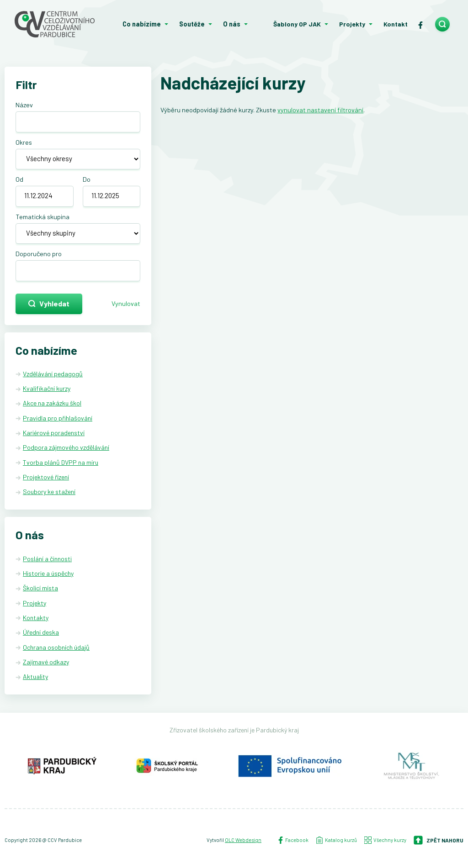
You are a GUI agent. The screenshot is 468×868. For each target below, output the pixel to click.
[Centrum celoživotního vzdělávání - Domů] (58, 24)
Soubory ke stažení (49, 492)
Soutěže (192, 24)
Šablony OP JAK (297, 24)
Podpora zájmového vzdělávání (66, 447)
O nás (232, 24)
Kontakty (36, 618)
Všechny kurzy (385, 840)
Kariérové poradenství (54, 433)
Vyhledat (49, 303)
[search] (442, 24)
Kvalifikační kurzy (47, 388)
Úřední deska (41, 632)
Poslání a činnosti (47, 559)
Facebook (293, 840)
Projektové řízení (46, 477)
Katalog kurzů (336, 840)
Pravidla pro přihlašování (58, 418)
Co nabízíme (142, 24)
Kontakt (396, 24)
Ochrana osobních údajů (56, 647)
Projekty (352, 24)
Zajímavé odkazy (46, 662)
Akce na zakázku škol (52, 403)
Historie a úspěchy (48, 573)
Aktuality (35, 676)
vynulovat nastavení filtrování (320, 110)
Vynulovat (126, 303)
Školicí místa (40, 588)
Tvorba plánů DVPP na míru (61, 462)
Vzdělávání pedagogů (53, 374)
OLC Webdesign (243, 840)
